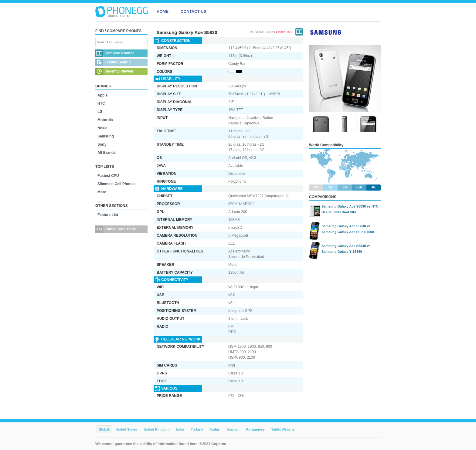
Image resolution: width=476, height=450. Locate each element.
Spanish (233, 429)
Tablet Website (283, 429)
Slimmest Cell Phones (116, 184)
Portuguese (255, 429)
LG (100, 112)
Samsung (106, 136)
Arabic (215, 429)
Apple (102, 95)
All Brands (107, 153)
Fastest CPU (108, 176)
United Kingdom (157, 429)
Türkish (197, 429)
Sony (102, 144)
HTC (101, 103)
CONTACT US (193, 11)
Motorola (105, 120)
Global (104, 429)
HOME (163, 11)
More (102, 192)
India (180, 429)
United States (126, 429)
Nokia (102, 128)
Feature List (108, 215)
